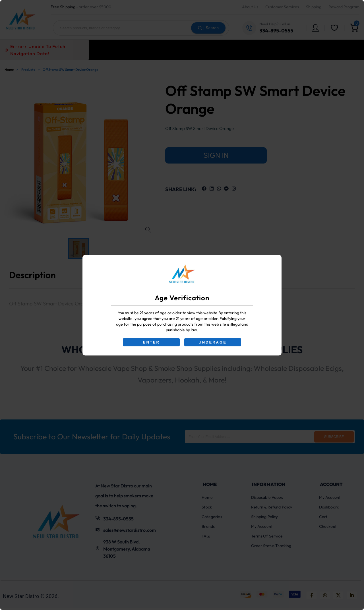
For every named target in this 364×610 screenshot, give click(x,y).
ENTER (151, 342)
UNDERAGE (213, 342)
